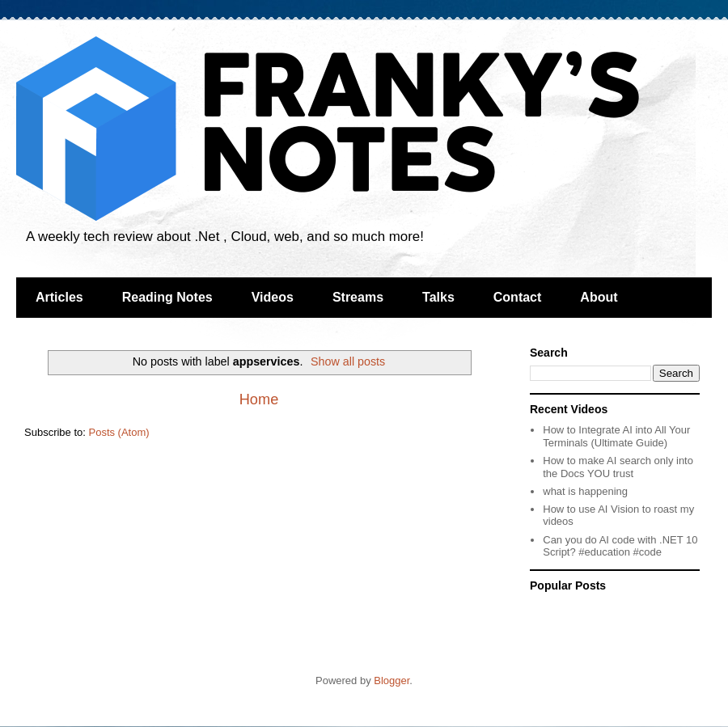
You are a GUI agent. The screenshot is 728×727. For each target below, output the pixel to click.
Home (259, 399)
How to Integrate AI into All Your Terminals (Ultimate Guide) (616, 436)
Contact (518, 297)
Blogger (392, 681)
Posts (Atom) (119, 432)
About (599, 297)
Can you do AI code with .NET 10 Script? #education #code (620, 546)
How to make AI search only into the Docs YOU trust (618, 467)
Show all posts (348, 361)
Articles (59, 297)
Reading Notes (167, 297)
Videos (273, 297)
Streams (358, 297)
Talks (438, 297)
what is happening (585, 491)
